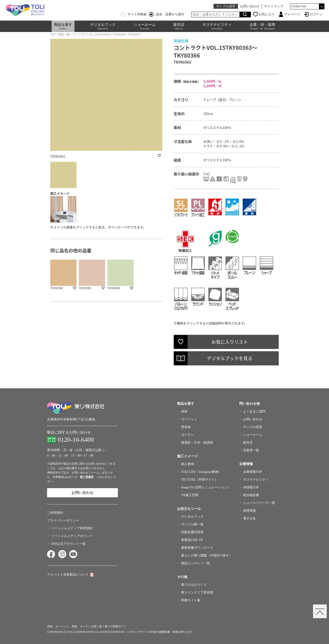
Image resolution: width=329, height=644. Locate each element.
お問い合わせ (250, 6)
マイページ (292, 14)
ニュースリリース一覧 (259, 503)
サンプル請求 (226, 6)
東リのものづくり (194, 585)
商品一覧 (64, 34)
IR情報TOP (251, 487)
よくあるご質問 (254, 411)
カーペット (189, 419)
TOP (53, 34)
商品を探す (63, 26)
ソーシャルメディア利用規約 (72, 528)
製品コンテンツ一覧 (196, 563)
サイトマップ (274, 6)
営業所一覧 (251, 450)
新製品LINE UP (192, 540)
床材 (184, 411)
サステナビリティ (217, 26)
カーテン (188, 435)
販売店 (179, 26)
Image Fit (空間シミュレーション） (206, 487)
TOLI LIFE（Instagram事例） (201, 472)
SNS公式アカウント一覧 (69, 544)
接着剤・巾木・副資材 (197, 443)
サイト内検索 (134, 14)
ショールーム (145, 26)
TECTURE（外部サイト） (200, 480)
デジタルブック (103, 26)
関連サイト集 (191, 600)
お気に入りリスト (230, 342)
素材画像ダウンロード (197, 548)
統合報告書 (251, 495)
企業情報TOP (252, 472)
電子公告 (249, 518)
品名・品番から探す (167, 14)
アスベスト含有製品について (68, 575)
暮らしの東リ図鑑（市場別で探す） (207, 555)
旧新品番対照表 (192, 532)
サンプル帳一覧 (192, 524)
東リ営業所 (87, 477)
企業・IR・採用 (262, 26)
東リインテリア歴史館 (197, 592)
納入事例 (188, 464)
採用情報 (249, 511)
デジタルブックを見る (230, 358)
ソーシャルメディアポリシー (72, 536)
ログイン (316, 14)
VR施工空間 (190, 495)
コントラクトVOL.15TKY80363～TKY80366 (99, 34)
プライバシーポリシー (63, 520)
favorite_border (159, 156)
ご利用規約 (55, 513)
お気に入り (267, 14)
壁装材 (186, 427)
